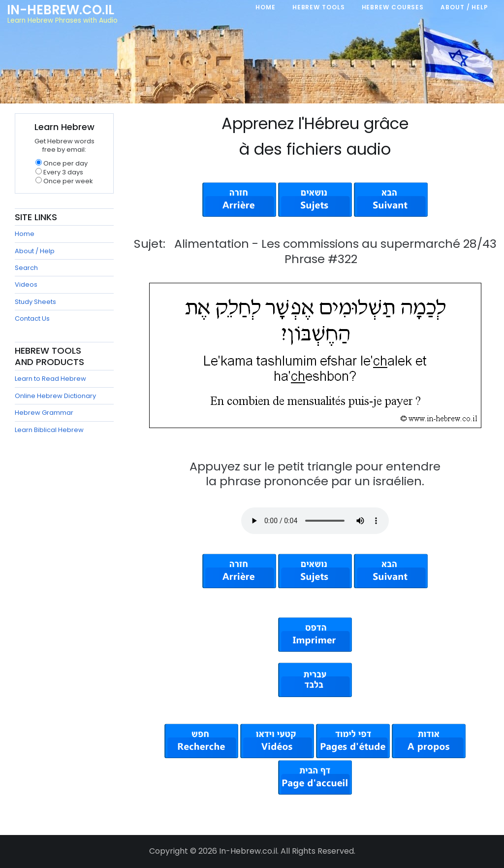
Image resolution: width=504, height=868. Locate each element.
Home (25, 234)
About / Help (35, 251)
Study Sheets (35, 302)
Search (26, 268)
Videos (26, 284)
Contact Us (32, 318)
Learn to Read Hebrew (50, 379)
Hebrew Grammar (44, 413)
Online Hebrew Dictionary (55, 396)
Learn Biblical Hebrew (49, 430)
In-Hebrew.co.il (61, 10)
